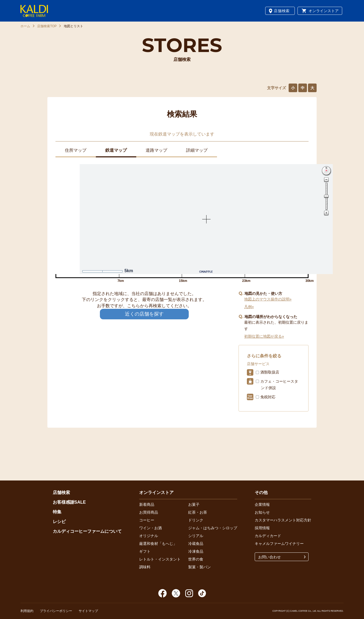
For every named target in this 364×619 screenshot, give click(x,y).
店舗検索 (282, 11)
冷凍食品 (196, 551)
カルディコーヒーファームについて (87, 531)
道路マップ (156, 150)
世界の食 (196, 559)
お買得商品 (149, 512)
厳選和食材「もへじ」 (158, 544)
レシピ (59, 522)
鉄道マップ (116, 150)
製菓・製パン (199, 567)
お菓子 (194, 504)
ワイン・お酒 (150, 528)
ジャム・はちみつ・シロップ (213, 528)
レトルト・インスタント (160, 559)
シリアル (196, 536)
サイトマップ (88, 611)
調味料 (145, 567)
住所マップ (76, 150)
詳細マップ (197, 150)
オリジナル (149, 536)
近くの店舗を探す (144, 314)
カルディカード (268, 536)
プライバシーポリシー (56, 611)
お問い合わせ (269, 557)
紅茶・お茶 (198, 512)
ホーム (25, 26)
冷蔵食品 (196, 544)
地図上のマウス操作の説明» (268, 299)
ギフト (145, 551)
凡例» (249, 307)
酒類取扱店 (270, 372)
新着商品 (147, 504)
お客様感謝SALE (69, 502)
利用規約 (27, 611)
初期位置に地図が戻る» (264, 336)
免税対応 (268, 397)
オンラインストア (324, 11)
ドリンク (196, 520)
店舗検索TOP (47, 26)
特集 (57, 512)
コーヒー (147, 520)
